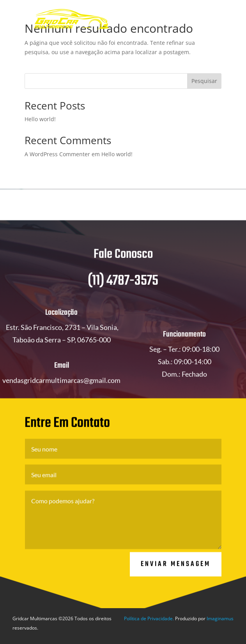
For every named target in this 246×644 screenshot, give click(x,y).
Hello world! (40, 119)
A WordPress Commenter (57, 154)
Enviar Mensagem (176, 571)
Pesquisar (204, 81)
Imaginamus (220, 618)
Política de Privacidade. (149, 618)
